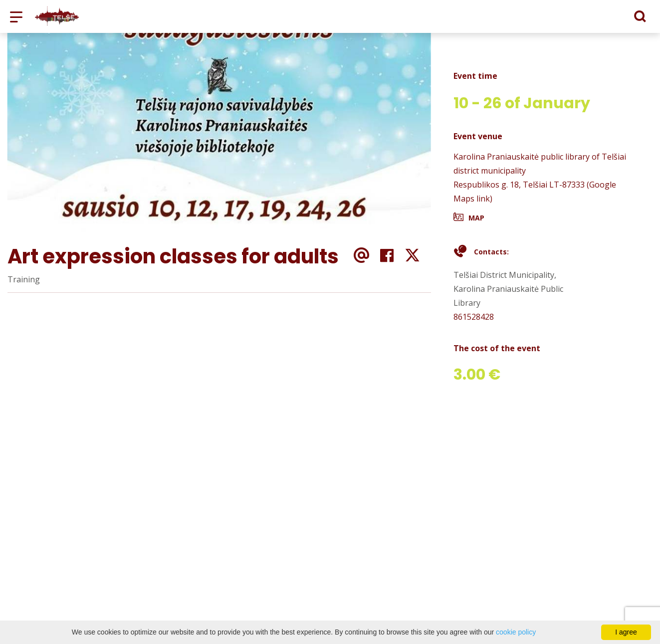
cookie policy (516, 632)
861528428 (474, 317)
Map (476, 218)
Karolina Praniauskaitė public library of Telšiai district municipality (540, 164)
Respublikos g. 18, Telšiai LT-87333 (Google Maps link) (535, 192)
